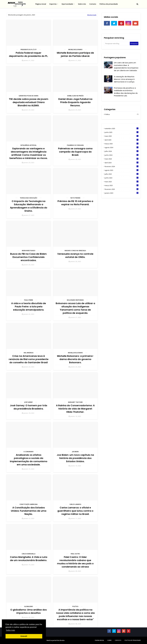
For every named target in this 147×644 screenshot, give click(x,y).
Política (75, 606)
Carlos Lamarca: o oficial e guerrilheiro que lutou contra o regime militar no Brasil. (75, 511)
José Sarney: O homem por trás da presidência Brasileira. (29, 407)
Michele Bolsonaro (75, 50)
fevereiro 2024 (122, 166)
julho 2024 (122, 151)
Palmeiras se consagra (75, 145)
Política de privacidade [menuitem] (109, 4)
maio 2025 (122, 136)
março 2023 (122, 185)
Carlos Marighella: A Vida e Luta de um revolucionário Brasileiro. (29, 559)
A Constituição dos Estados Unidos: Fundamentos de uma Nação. (29, 511)
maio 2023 (122, 182)
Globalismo (29, 606)
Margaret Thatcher (75, 402)
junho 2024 (122, 155)
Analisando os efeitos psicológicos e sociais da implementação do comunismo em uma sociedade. (29, 460)
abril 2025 (122, 140)
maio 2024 (122, 159)
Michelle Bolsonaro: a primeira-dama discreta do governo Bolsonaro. (75, 359)
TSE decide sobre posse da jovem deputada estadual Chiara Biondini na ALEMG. (29, 102)
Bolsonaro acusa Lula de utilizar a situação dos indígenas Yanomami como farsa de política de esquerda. (75, 308)
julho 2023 (122, 174)
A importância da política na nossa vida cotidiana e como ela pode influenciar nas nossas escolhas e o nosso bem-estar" (75, 615)
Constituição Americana (29, 504)
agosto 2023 (122, 170)
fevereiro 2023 (122, 189)
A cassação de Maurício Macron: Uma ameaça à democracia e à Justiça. (124, 79)
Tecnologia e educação (29, 198)
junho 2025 (122, 132)
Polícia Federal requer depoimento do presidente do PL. (29, 54)
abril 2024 (122, 163)
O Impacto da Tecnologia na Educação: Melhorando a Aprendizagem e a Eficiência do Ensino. (29, 206)
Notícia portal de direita (56, 640)
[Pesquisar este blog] (117, 43)
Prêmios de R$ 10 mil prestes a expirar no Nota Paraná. (75, 203)
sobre (109, 640)
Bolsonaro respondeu (75, 300)
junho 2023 (122, 178)
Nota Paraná (75, 198)
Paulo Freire (29, 300)
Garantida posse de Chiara (29, 96)
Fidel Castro (75, 554)
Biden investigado (29, 251)
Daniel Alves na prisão (75, 96)
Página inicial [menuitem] (41, 4)
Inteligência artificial (29, 145)
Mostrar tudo (92, 15)
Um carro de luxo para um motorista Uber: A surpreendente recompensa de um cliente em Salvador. (126, 67)
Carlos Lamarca (75, 504)
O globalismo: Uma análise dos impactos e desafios (29, 611)
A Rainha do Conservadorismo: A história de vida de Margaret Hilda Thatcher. (75, 409)
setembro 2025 (122, 128)
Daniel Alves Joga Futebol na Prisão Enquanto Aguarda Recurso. (75, 102)
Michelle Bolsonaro (75, 353)
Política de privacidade (133, 640)
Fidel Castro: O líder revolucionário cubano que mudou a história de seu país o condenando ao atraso (75, 562)
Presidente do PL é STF (29, 50)
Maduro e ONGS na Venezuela (75, 251)
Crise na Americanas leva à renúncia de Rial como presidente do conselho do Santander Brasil (29, 359)
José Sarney (29, 402)
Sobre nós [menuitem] (82, 4)
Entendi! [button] (24, 636)
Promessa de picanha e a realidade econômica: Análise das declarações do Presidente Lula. (126, 92)
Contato (118, 640)
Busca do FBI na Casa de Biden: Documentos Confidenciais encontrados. (29, 257)
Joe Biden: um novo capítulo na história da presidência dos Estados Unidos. (75, 458)
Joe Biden (75, 452)
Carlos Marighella (29, 554)
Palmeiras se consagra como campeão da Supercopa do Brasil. (75, 152)
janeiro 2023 (122, 193)
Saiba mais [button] (10, 630)
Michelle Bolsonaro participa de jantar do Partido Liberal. (75, 54)
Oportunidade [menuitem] (67, 4)
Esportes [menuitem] (53, 4)
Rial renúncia (29, 353)
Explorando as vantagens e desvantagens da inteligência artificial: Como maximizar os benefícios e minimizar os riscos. (29, 153)
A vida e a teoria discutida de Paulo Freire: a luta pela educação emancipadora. (29, 307)
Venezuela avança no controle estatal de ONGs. (75, 255)
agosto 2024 (122, 147)
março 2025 (122, 144)
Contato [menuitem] (93, 4)
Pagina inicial (99, 640)
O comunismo (29, 452)
